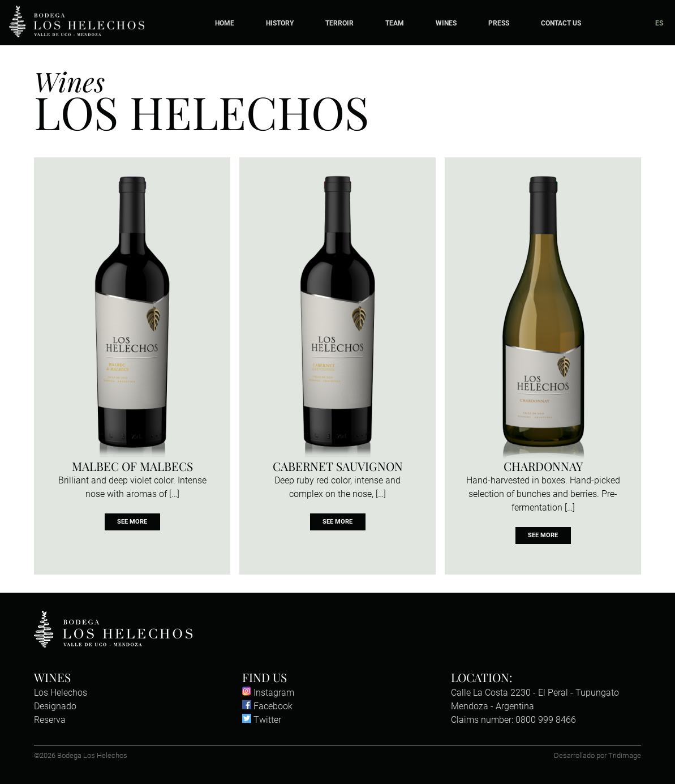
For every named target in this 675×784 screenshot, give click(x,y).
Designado (55, 706)
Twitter (262, 720)
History (280, 23)
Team (395, 23)
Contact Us (561, 23)
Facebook (267, 706)
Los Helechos (61, 693)
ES (659, 23)
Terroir (339, 23)
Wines (446, 23)
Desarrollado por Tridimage (597, 755)
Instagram (268, 693)
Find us (265, 677)
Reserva (50, 720)
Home (225, 23)
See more (132, 522)
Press (499, 23)
